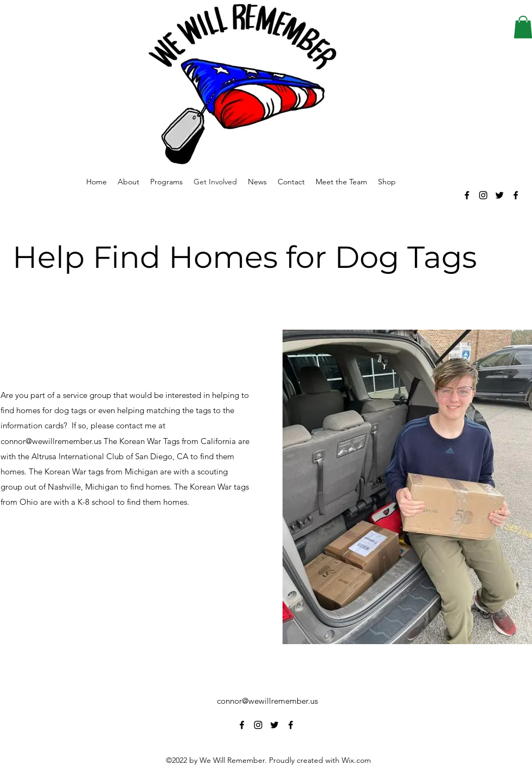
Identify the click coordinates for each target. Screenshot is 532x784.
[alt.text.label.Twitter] (499, 195)
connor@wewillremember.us (267, 701)
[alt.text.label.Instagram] (483, 195)
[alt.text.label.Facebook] (467, 195)
